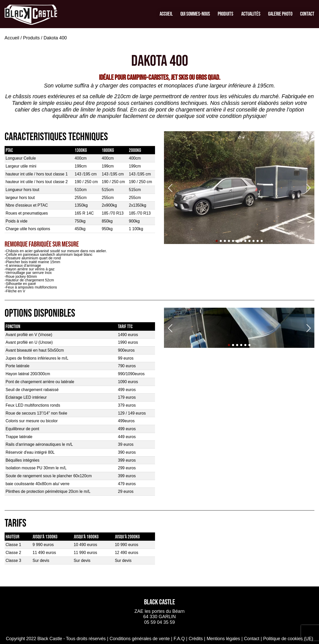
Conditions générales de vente (140, 639)
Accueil (166, 14)
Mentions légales (223, 639)
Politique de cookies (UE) (288, 639)
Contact (307, 14)
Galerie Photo (280, 14)
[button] (217, 241)
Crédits (196, 639)
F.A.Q (179, 639)
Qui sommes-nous (195, 14)
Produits (225, 14)
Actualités (251, 14)
